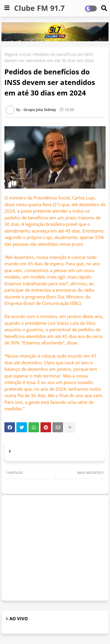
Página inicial (17, 54)
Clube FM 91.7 (39, 8)
